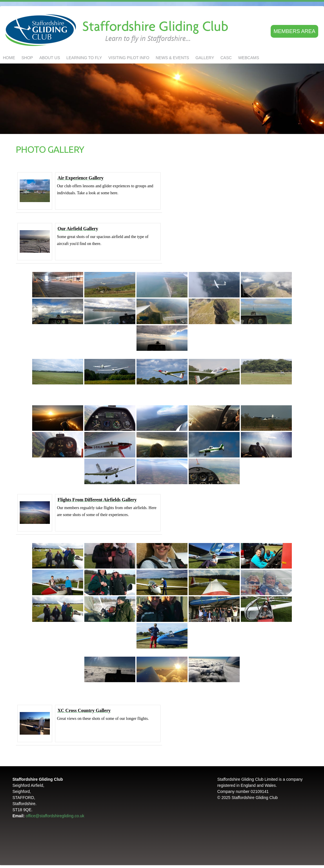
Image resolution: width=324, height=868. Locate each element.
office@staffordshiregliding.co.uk (55, 816)
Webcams (249, 58)
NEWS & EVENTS (172, 58)
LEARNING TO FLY (84, 58)
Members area (294, 31)
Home (9, 58)
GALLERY (205, 58)
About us (50, 58)
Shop (27, 58)
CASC (226, 58)
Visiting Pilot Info (129, 58)
